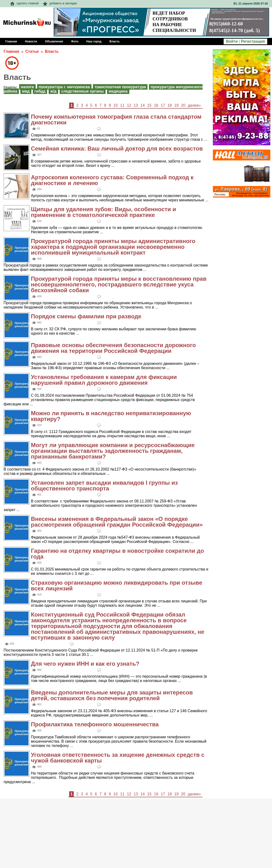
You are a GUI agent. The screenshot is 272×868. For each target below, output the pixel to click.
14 (143, 105)
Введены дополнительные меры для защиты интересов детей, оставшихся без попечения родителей (112, 695)
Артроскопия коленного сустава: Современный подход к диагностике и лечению (112, 180)
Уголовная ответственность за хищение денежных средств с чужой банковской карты (118, 758)
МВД (26, 91)
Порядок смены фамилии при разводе (86, 316)
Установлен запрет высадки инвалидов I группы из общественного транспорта (104, 486)
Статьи (32, 51)
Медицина (118, 91)
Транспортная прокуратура (120, 87)
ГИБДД (40, 91)
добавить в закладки (60, 3)
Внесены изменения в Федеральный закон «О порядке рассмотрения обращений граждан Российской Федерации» (117, 522)
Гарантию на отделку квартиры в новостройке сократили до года (117, 554)
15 (149, 105)
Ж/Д (53, 91)
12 (129, 105)
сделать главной (24, 3)
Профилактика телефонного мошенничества (95, 724)
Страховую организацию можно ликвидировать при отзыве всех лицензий (117, 585)
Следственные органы (83, 91)
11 (122, 105)
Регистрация (253, 41)
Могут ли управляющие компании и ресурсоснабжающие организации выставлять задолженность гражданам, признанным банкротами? (113, 451)
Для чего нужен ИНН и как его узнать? (85, 664)
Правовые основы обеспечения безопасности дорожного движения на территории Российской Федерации (113, 348)
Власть (52, 51)
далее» (194, 105)
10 (116, 105)
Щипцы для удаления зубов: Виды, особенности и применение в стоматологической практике (103, 212)
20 (183, 105)
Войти (232, 41)
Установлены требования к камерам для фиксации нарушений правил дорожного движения (104, 380)
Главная (11, 51)
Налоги (27, 87)
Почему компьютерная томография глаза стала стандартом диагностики (116, 119)
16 (156, 105)
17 (163, 105)
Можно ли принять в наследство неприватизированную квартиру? (111, 416)
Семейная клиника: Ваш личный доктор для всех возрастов (117, 149)
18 (170, 105)
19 (176, 105)
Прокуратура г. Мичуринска (64, 87)
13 (136, 105)
